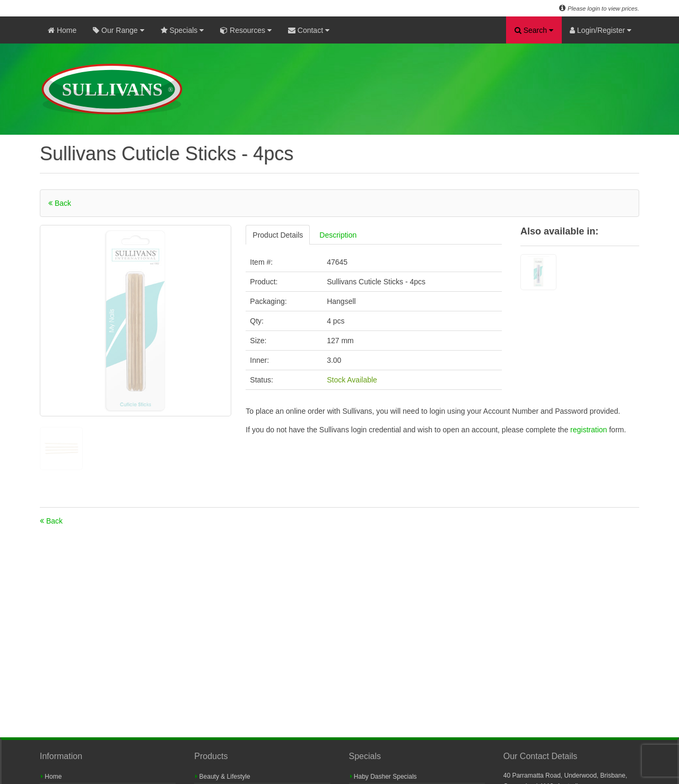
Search (534, 30)
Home (62, 30)
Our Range (118, 30)
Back (60, 203)
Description (338, 235)
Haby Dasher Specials (384, 777)
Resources (246, 30)
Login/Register (600, 30)
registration (590, 430)
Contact (309, 30)
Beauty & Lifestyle (223, 777)
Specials (182, 30)
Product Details (278, 235)
